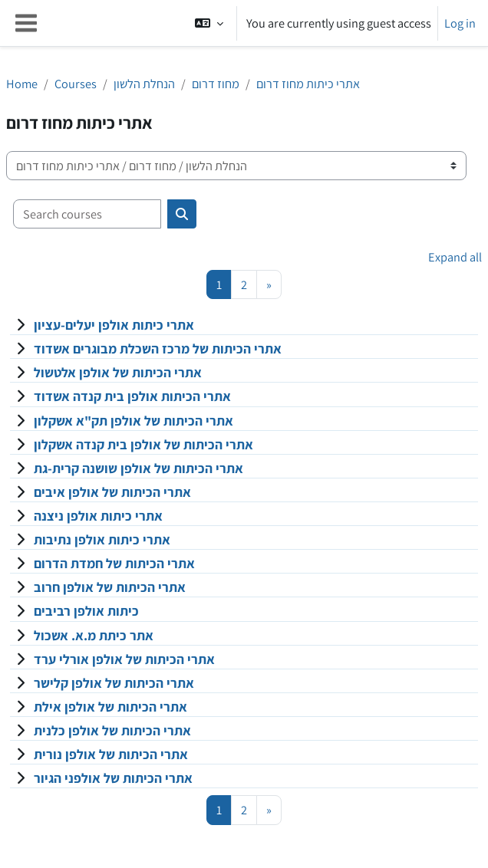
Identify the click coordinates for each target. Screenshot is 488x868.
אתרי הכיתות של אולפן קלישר (114, 683)
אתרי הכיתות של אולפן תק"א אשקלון (134, 421)
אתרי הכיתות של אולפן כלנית (112, 730)
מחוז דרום (216, 84)
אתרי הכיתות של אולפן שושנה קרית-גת (138, 468)
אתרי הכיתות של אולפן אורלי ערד (124, 659)
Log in (460, 23)
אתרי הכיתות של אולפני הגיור (113, 778)
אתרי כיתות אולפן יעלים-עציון (114, 325)
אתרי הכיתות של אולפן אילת (110, 707)
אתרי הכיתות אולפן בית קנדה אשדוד (132, 396)
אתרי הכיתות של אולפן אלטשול (118, 372)
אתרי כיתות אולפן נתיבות (102, 539)
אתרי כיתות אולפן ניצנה (98, 516)
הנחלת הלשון (144, 84)
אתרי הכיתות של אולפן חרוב (110, 587)
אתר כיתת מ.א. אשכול (94, 635)
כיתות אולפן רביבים (86, 611)
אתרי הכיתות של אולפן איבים (112, 492)
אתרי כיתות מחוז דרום (308, 84)
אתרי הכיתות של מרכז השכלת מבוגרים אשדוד (158, 349)
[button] (209, 23)
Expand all (455, 257)
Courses (76, 84)
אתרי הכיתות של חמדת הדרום (114, 563)
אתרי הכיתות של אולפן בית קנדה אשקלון (143, 444)
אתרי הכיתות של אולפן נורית (111, 754)
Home (22, 84)
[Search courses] (87, 214)
